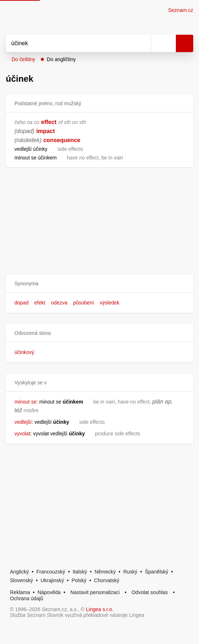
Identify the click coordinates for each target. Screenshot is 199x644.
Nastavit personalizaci (95, 592)
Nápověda (49, 592)
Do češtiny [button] (23, 59)
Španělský (156, 572)
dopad (22, 303)
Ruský (130, 572)
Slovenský (22, 580)
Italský (80, 572)
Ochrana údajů (27, 598)
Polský (79, 580)
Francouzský (51, 572)
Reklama (20, 592)
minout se (26, 402)
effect (49, 122)
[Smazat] (143, 43)
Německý (105, 572)
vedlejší (23, 422)
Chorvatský (107, 580)
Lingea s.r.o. (99, 609)
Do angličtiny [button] (61, 59)
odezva (59, 303)
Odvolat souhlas (149, 592)
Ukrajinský (52, 580)
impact (46, 131)
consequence (62, 140)
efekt (40, 303)
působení (84, 303)
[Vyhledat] (70, 43)
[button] (99, 284)
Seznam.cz (181, 10)
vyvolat (22, 434)
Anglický (20, 572)
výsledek (110, 303)
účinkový (24, 352)
